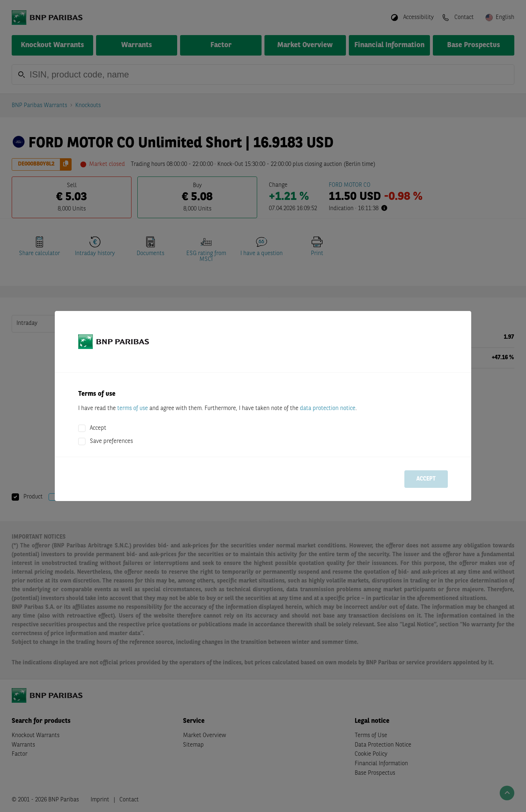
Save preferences (111, 441)
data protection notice (328, 409)
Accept (98, 428)
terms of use (133, 409)
